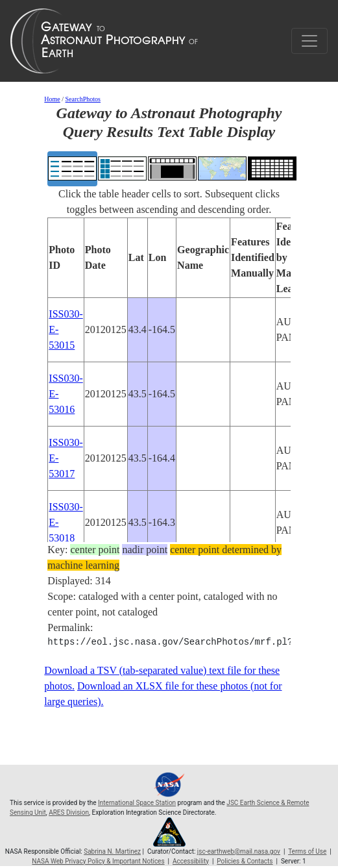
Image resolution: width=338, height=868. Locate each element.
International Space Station (137, 803)
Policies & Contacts (245, 861)
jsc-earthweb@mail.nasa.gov (239, 851)
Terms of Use (307, 851)
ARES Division (69, 812)
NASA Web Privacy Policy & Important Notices (98, 861)
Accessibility (191, 861)
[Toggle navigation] (309, 41)
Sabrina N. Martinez (112, 851)
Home (52, 99)
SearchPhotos (83, 99)
